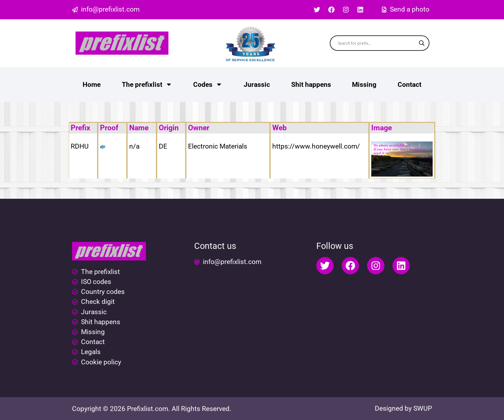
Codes (208, 84)
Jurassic (257, 85)
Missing (364, 85)
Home (92, 85)
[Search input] (377, 43)
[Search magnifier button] (422, 43)
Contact (410, 85)
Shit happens (311, 85)
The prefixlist (147, 84)
